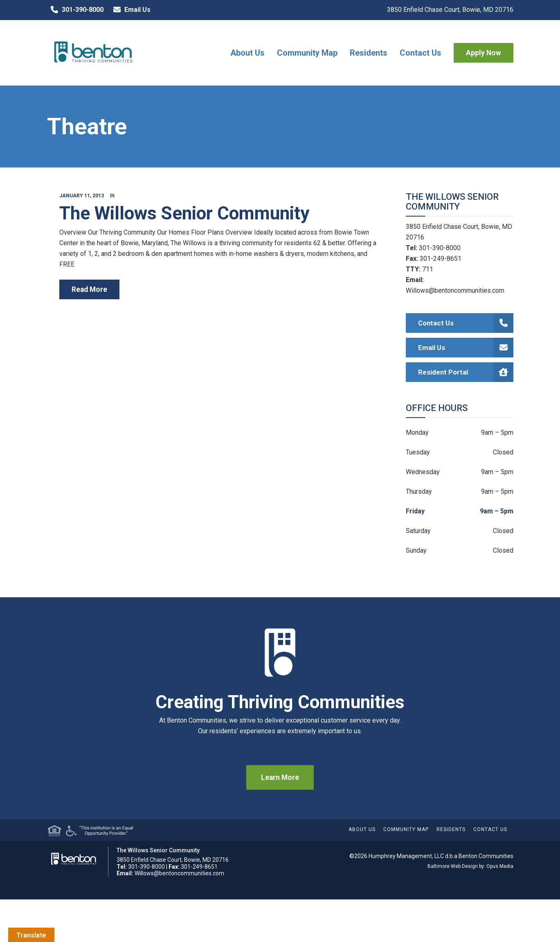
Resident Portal (466, 372)
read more (89, 289)
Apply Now (484, 53)
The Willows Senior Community (184, 213)
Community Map (307, 53)
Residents (369, 53)
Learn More (280, 777)
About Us (247, 53)
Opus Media (500, 866)
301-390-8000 (75, 10)
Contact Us (421, 53)
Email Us (130, 10)
